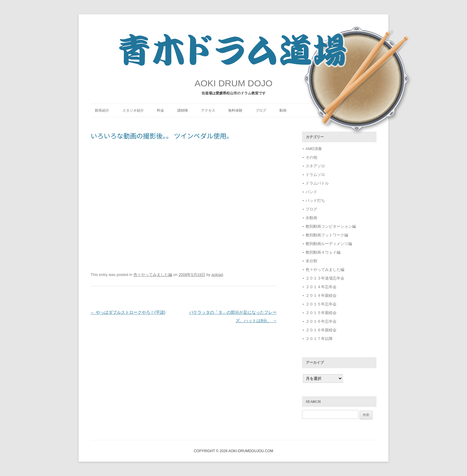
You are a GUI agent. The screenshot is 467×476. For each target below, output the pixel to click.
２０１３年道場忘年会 (327, 278)
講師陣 (183, 110)
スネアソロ (315, 166)
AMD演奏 (314, 149)
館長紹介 (102, 110)
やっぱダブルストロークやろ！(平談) (128, 312)
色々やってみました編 (153, 275)
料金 (161, 110)
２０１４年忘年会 (321, 287)
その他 (311, 157)
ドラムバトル (317, 183)
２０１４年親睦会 (321, 295)
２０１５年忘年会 (321, 304)
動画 (283, 110)
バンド (311, 192)
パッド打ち (315, 200)
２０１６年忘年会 (321, 321)
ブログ (261, 110)
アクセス (208, 110)
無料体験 (235, 110)
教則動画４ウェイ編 (323, 252)
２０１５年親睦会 (321, 313)
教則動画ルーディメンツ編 (329, 244)
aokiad (217, 275)
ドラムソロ (315, 175)
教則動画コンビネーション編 (331, 226)
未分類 (311, 261)
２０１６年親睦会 (321, 330)
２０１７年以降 (319, 339)
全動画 (311, 218)
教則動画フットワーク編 (327, 235)
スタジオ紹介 (133, 110)
